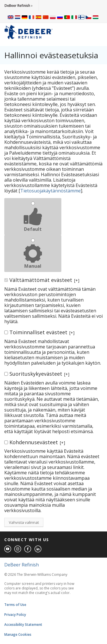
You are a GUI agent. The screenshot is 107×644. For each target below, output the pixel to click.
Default (33, 229)
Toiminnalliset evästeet (42, 332)
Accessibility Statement (23, 625)
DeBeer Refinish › (18, 6)
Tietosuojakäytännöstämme (51, 191)
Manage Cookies (18, 634)
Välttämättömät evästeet (44, 280)
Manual (33, 266)
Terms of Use (15, 605)
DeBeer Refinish (22, 565)
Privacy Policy (15, 615)
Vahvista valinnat (24, 522)
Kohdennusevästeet (37, 442)
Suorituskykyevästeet (39, 374)
